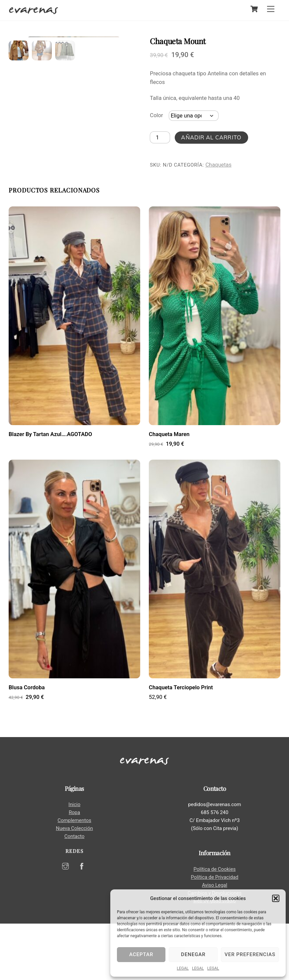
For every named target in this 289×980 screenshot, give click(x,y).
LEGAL (183, 968)
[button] (276, 898)
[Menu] (271, 9)
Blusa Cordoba (27, 744)
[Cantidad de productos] (160, 137)
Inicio (74, 861)
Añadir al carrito (211, 137)
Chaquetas (218, 165)
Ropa (74, 869)
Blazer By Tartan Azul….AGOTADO (50, 491)
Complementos (74, 877)
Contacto (74, 893)
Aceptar (141, 954)
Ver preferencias (250, 954)
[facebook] (82, 922)
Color (156, 115)
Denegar (193, 954)
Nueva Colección (74, 885)
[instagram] (65, 922)
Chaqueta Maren (169, 491)
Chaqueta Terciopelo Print (181, 744)
